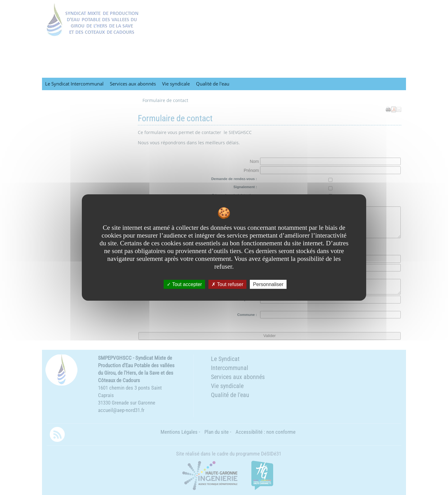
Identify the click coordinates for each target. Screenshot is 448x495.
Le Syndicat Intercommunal (74, 84)
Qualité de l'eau (213, 84)
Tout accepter (184, 284)
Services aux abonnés (133, 84)
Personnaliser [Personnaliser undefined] (268, 284)
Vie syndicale (176, 84)
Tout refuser (227, 284)
